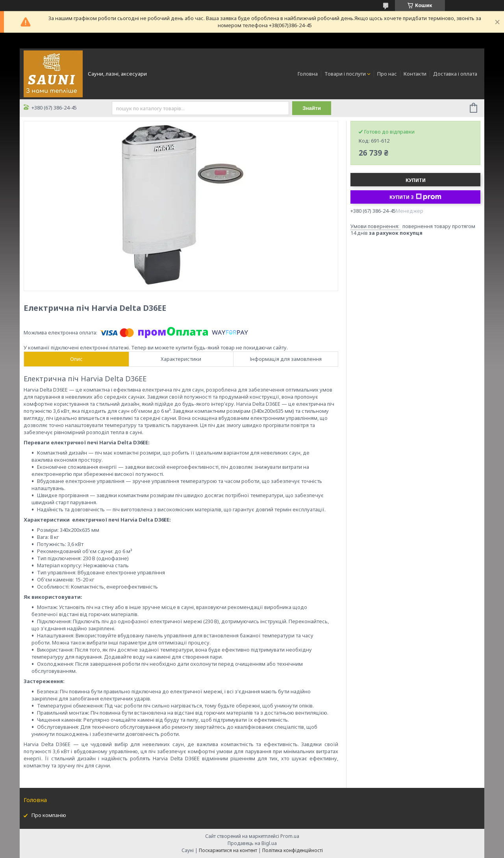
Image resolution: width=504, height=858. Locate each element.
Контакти (415, 74)
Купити (416, 180)
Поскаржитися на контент (228, 850)
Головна (308, 74)
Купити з (415, 197)
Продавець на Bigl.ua (252, 843)
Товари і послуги (345, 74)
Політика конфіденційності (293, 850)
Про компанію (49, 815)
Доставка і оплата (455, 74)
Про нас (387, 74)
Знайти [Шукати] (312, 108)
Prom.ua (290, 836)
